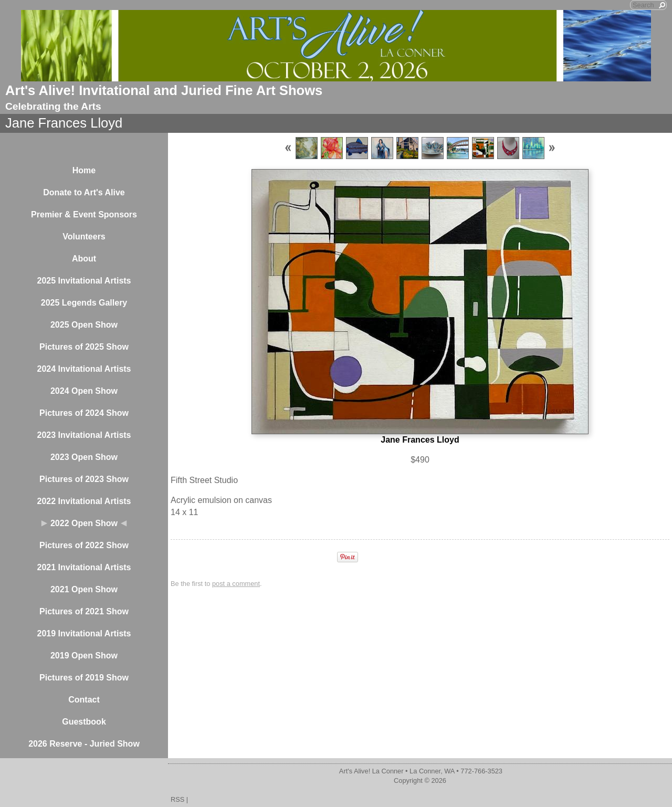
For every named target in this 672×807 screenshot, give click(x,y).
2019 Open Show (84, 656)
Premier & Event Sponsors (84, 214)
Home (84, 170)
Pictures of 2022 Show (84, 545)
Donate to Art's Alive (84, 192)
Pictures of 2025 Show (84, 347)
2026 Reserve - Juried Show (84, 744)
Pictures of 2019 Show (84, 678)
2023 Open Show (84, 457)
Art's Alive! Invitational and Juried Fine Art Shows (164, 90)
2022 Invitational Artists (84, 501)
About (84, 259)
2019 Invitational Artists (84, 633)
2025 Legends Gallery (84, 303)
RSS (177, 799)
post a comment (236, 584)
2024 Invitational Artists (84, 369)
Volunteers (84, 237)
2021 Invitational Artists (84, 567)
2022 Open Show (84, 523)
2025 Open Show (84, 325)
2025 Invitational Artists (84, 281)
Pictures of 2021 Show (84, 611)
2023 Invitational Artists (84, 435)
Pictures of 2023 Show (84, 479)
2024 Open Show (84, 391)
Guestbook (84, 722)
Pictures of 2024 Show (84, 413)
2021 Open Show (84, 589)
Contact (84, 700)
